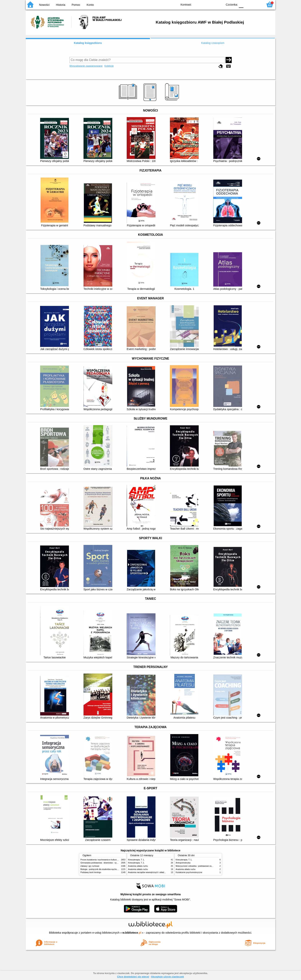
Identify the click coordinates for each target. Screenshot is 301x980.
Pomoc (76, 5)
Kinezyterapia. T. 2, (136, 863)
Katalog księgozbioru (88, 43)
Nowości (44, 5)
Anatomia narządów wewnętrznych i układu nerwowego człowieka (156, 872)
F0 (241, 4)
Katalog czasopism (213, 43)
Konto (90, 5)
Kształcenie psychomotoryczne (189, 872)
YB (211, 4)
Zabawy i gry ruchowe (90, 866)
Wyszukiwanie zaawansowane (86, 66)
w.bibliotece (132, 933)
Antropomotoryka (183, 863)
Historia (61, 5)
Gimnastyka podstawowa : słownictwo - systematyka (103, 863)
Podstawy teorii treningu (91, 872)
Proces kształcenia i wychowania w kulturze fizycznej (103, 860)
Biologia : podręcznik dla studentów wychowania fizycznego (106, 869)
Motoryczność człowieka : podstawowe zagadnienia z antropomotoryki (206, 866)
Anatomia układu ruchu (138, 866)
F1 (248, 4)
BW (204, 4)
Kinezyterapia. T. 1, (136, 860)
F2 (257, 4)
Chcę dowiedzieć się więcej (133, 977)
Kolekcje (109, 66)
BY (219, 4)
